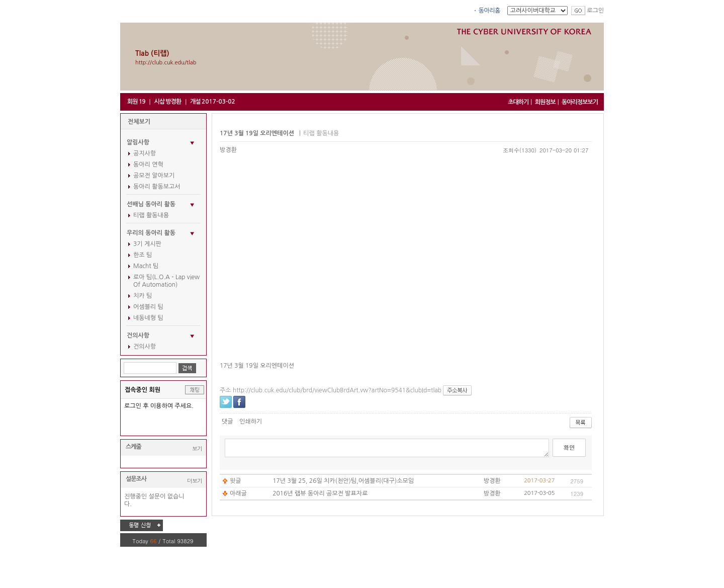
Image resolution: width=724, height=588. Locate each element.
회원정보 (545, 102)
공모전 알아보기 (154, 176)
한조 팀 (143, 255)
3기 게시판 (147, 244)
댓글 (228, 422)
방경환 (228, 150)
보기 (197, 448)
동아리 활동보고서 (157, 187)
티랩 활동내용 (151, 215)
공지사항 (145, 153)
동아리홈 (489, 11)
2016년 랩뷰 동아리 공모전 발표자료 (320, 493)
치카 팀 (143, 296)
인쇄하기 (251, 422)
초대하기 (518, 102)
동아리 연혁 (148, 164)
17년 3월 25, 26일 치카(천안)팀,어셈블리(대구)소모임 (343, 481)
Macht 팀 (146, 266)
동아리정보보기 (580, 102)
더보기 (195, 481)
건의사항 (145, 347)
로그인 (595, 11)
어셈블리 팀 (148, 307)
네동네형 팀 (148, 318)
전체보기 (139, 122)
